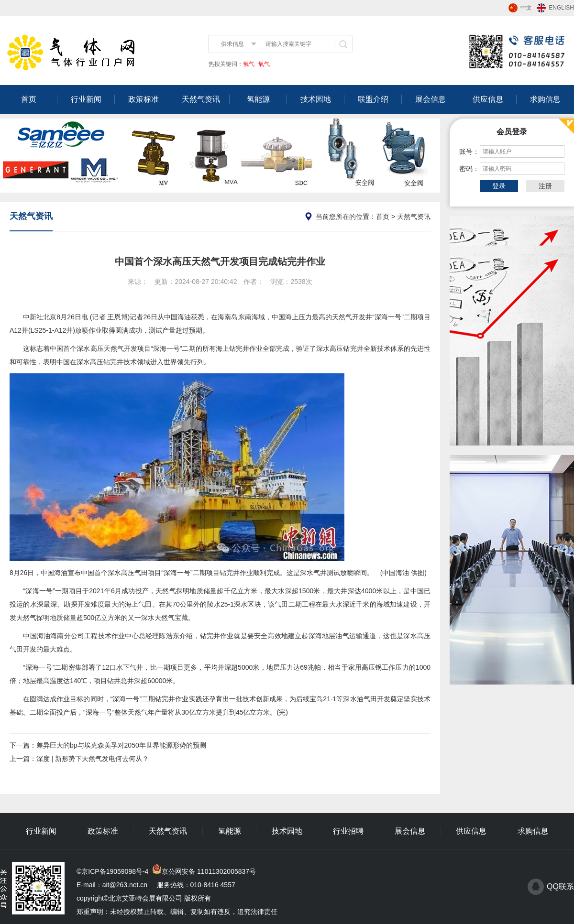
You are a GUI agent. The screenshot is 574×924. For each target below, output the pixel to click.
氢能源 (258, 99)
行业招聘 (348, 831)
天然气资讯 (201, 99)
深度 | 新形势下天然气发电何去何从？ (93, 759)
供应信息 (488, 99)
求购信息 (545, 99)
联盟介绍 (373, 99)
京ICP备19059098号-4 (115, 871)
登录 (499, 186)
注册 (545, 186)
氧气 (263, 64)
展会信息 (430, 99)
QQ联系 (560, 886)
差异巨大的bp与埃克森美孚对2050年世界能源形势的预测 (121, 745)
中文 (526, 8)
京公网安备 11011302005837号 (209, 871)
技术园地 (316, 99)
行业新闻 (86, 99)
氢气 (249, 64)
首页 (29, 99)
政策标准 (143, 99)
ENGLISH (561, 8)
